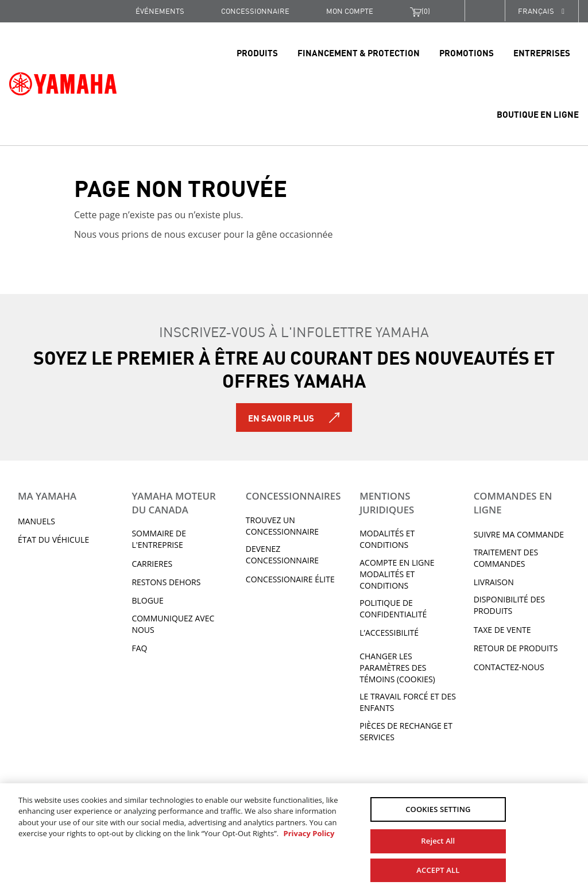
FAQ (139, 648)
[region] (294, 838)
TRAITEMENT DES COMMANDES (506, 558)
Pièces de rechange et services (406, 731)
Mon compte (350, 11)
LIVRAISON (494, 582)
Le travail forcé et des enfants (408, 702)
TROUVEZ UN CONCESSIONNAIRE (282, 526)
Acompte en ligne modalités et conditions (397, 574)
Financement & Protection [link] (359, 52)
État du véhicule (53, 540)
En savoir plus (281, 417)
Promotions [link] (467, 52)
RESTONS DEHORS (166, 582)
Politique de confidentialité (393, 608)
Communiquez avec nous (173, 624)
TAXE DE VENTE (502, 630)
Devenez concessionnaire (282, 554)
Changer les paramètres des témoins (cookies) (397, 668)
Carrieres (152, 564)
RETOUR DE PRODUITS (516, 648)
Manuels (36, 521)
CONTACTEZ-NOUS (509, 667)
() (420, 11)
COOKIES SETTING (438, 809)
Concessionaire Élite (290, 579)
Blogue (147, 600)
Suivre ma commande (519, 534)
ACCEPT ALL (438, 869)
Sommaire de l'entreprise (159, 539)
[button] (485, 11)
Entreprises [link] (542, 52)
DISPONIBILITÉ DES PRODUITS (509, 605)
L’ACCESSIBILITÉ (389, 633)
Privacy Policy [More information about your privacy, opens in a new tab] (309, 833)
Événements (160, 11)
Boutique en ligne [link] (538, 114)
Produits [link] (257, 52)
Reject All (438, 840)
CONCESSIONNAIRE (255, 11)
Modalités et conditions (387, 539)
